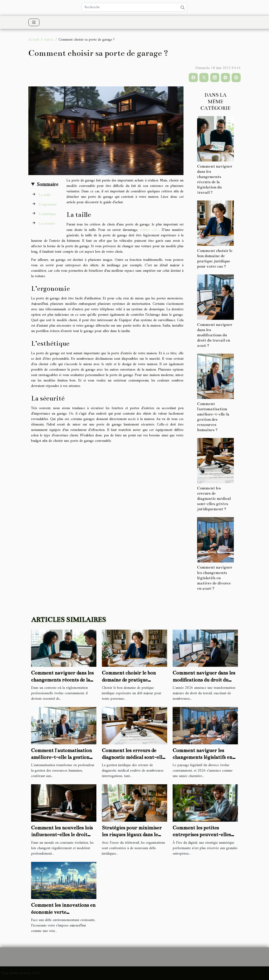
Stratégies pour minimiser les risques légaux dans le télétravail (132, 835)
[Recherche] (134, 7)
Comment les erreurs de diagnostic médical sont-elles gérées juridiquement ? (214, 499)
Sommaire (48, 185)
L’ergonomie (48, 205)
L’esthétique (47, 214)
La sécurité (47, 224)
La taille (45, 195)
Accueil (34, 40)
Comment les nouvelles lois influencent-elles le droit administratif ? (62, 835)
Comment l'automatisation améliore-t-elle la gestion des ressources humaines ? (61, 757)
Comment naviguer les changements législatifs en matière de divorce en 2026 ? (215, 578)
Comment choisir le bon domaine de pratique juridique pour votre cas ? (131, 680)
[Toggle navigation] (34, 22)
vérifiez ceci (148, 230)
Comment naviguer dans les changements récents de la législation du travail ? (62, 680)
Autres (49, 40)
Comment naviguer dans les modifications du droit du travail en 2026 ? (215, 335)
